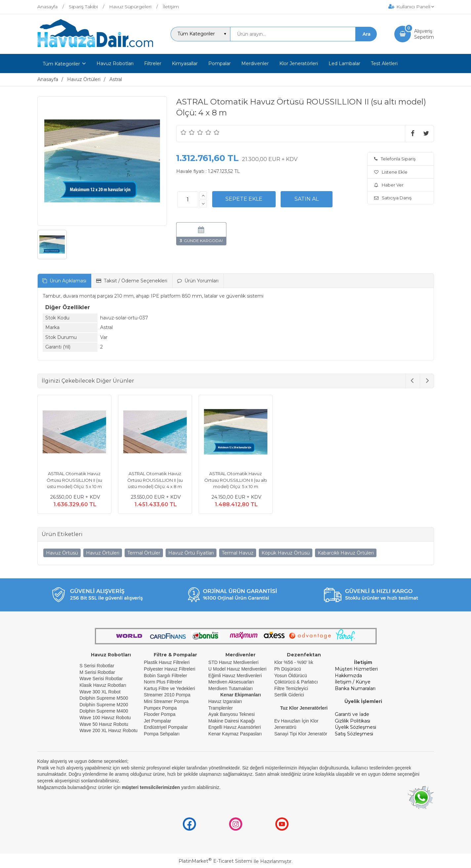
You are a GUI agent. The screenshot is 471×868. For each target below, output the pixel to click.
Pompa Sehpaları (162, 734)
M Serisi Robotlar (97, 672)
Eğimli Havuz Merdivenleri (235, 676)
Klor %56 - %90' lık (294, 662)
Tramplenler (220, 708)
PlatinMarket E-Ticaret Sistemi (215, 861)
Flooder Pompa (160, 714)
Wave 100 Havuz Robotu (106, 718)
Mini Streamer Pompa (166, 701)
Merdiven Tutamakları (231, 688)
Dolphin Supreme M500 (104, 698)
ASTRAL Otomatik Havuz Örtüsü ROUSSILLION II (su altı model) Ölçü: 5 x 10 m (236, 480)
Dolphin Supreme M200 (105, 705)
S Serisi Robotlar (97, 666)
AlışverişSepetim (424, 34)
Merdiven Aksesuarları (231, 682)
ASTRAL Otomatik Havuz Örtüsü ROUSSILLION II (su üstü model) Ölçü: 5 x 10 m (74, 480)
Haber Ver (389, 185)
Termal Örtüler (144, 553)
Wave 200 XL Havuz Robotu (109, 730)
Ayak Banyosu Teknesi (231, 714)
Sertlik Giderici (289, 695)
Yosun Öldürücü (291, 676)
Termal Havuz (238, 553)
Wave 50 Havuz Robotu (105, 724)
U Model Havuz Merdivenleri (237, 669)
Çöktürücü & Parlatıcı (296, 682)
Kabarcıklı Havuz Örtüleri (346, 553)
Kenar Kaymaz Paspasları (235, 734)
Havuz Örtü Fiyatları (191, 553)
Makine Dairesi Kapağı (232, 721)
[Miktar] (188, 199)
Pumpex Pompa (160, 708)
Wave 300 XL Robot (100, 692)
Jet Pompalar (157, 721)
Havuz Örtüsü (62, 553)
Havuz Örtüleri (103, 553)
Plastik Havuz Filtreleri (167, 662)
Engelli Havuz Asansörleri (235, 727)
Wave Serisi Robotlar (101, 679)
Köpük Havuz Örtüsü (286, 553)
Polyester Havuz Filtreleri (170, 669)
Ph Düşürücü (288, 669)
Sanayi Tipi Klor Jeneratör (301, 734)
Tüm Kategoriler (61, 64)
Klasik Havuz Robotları (103, 685)
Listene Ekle (391, 172)
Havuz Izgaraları (225, 701)
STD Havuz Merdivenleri (233, 662)
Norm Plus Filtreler (163, 682)
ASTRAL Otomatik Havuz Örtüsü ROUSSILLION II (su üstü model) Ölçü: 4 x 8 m (155, 480)
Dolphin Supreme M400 (104, 711)
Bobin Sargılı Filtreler (165, 676)
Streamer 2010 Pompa (167, 695)
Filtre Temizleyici (291, 688)
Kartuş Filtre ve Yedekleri (169, 688)
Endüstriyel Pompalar (166, 727)
